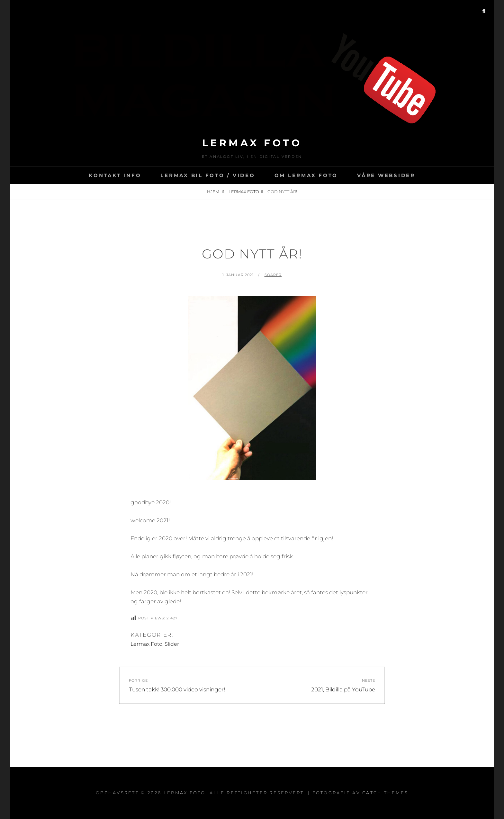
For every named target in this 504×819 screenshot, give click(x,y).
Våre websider (386, 175)
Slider (172, 644)
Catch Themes (385, 793)
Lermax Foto (252, 143)
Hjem (214, 192)
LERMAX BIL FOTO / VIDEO (208, 175)
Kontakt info (115, 175)
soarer (273, 275)
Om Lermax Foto (306, 175)
